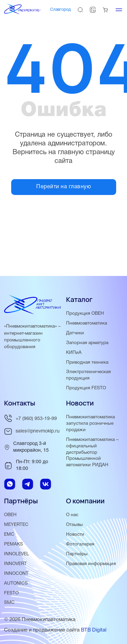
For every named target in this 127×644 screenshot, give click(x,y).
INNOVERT (15, 564)
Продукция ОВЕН (85, 314)
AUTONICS (16, 583)
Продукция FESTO (86, 388)
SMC (9, 603)
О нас (72, 515)
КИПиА (74, 353)
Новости (75, 535)
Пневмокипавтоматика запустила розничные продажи (90, 424)
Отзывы (75, 525)
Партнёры (77, 554)
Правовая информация (91, 564)
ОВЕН (10, 515)
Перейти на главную (63, 187)
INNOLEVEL (17, 554)
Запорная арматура (87, 343)
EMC (9, 535)
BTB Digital (94, 630)
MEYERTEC (16, 525)
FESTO (11, 593)
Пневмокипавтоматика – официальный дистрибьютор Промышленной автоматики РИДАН (92, 453)
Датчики (75, 333)
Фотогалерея (80, 544)
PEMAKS (14, 544)
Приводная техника (87, 362)
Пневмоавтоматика (87, 323)
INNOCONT (16, 574)
